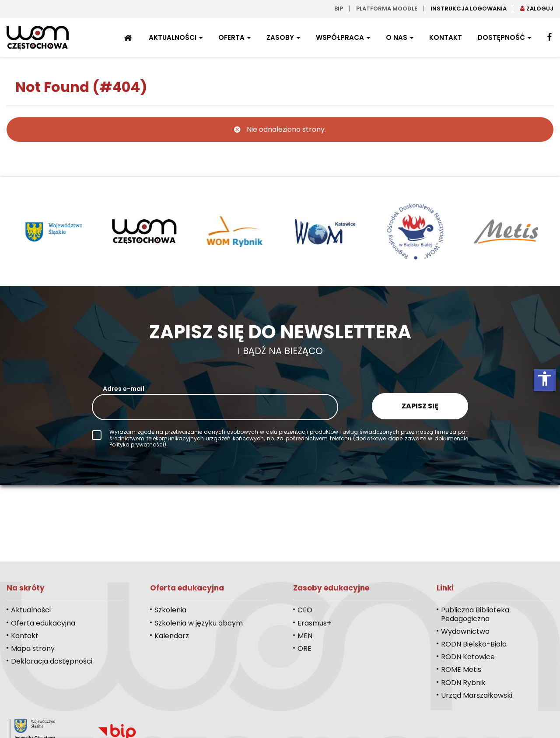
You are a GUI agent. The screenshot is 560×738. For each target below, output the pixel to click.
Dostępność (504, 37)
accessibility (545, 379)
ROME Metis (461, 669)
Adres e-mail (124, 389)
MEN (305, 636)
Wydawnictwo (465, 631)
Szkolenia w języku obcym (199, 623)
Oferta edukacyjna (43, 623)
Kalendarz (172, 636)
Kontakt (446, 37)
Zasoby (283, 37)
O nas (400, 37)
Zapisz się (420, 406)
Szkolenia (170, 610)
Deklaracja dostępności (52, 661)
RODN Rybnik (463, 683)
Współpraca (343, 37)
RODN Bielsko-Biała (474, 644)
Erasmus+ (314, 623)
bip (339, 9)
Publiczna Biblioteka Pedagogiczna (475, 614)
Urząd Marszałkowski (477, 695)
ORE (304, 648)
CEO (305, 610)
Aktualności (176, 37)
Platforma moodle (387, 9)
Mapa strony (33, 648)
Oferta (234, 37)
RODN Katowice (468, 657)
